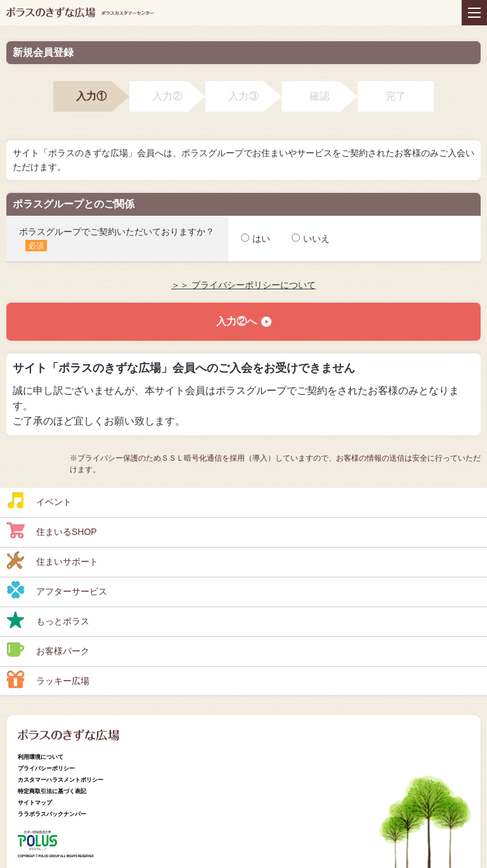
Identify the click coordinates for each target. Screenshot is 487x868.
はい (256, 239)
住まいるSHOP (52, 530)
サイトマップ (35, 803)
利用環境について (41, 757)
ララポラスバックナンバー (52, 814)
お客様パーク (48, 650)
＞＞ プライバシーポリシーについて (243, 285)
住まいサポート (52, 560)
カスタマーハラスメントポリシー (61, 780)
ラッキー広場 (48, 680)
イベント (39, 501)
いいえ (311, 239)
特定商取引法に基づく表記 (52, 791)
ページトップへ (465, 801)
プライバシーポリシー (46, 768)
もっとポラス (48, 620)
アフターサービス (57, 590)
